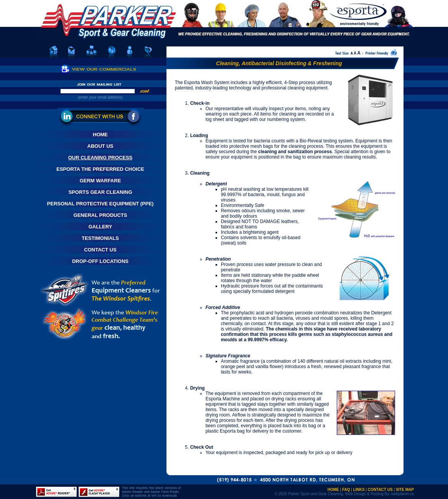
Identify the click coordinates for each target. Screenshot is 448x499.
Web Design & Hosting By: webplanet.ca (380, 494)
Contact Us (100, 250)
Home (100, 135)
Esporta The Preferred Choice (100, 169)
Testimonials (100, 238)
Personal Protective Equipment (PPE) (100, 204)
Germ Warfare (100, 181)
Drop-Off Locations (100, 261)
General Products (100, 215)
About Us (100, 146)
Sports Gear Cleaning (100, 192)
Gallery (100, 227)
